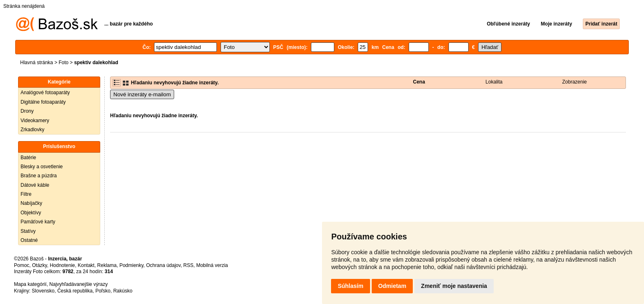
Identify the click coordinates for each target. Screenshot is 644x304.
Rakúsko (123, 291)
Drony (27, 111)
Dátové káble (35, 185)
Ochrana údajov (163, 265)
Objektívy (31, 213)
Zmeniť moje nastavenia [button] (454, 286)
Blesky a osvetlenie (42, 167)
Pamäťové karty (38, 222)
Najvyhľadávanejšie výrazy (78, 284)
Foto (64, 63)
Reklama (107, 265)
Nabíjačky (31, 203)
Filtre (26, 194)
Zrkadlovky (32, 130)
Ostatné (29, 240)
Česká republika (75, 291)
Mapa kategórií (30, 284)
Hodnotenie (62, 265)
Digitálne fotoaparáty (43, 102)
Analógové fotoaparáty (45, 93)
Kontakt (86, 265)
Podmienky (131, 265)
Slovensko (43, 291)
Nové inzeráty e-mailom (142, 94)
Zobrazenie (575, 82)
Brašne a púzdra (39, 176)
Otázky (39, 265)
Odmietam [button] (392, 286)
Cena (419, 82)
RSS (188, 265)
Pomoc (22, 265)
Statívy (28, 231)
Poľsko (103, 291)
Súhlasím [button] (350, 286)
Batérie (28, 158)
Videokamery (35, 121)
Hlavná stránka (37, 63)
